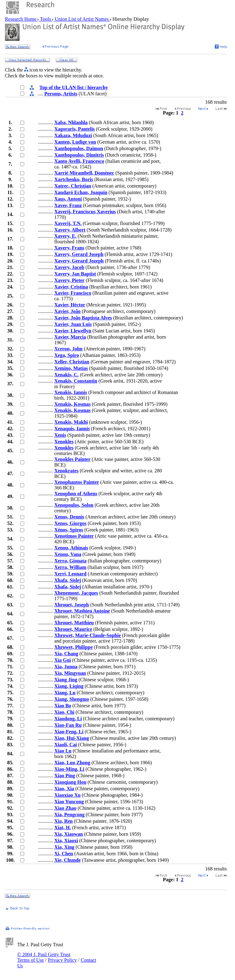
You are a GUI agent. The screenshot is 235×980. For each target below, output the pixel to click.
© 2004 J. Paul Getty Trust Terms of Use (44, 957)
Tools (45, 19)
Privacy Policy (62, 960)
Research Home (21, 19)
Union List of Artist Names (82, 19)
